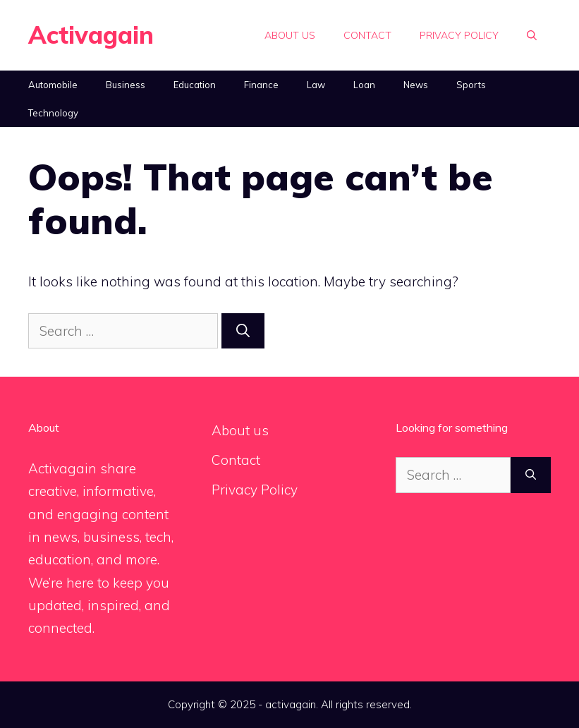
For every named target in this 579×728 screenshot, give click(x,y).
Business (126, 85)
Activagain (91, 35)
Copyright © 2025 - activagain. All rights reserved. (290, 704)
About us (290, 35)
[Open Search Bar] (532, 35)
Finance (261, 85)
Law (316, 85)
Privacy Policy (459, 35)
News (416, 85)
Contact (367, 35)
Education (195, 85)
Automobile (53, 85)
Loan (364, 85)
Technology (53, 113)
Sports (471, 85)
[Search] (243, 331)
